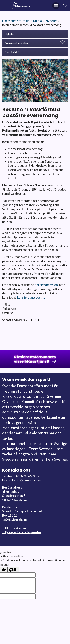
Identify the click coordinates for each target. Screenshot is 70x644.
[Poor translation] (13, 570)
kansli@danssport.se (31, 297)
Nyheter (51, 21)
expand (62, 43)
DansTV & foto (14, 52)
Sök (65, 6)
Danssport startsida (16, 21)
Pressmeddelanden (16, 43)
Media (38, 21)
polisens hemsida (46, 285)
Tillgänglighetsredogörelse (22, 532)
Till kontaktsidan (14, 528)
